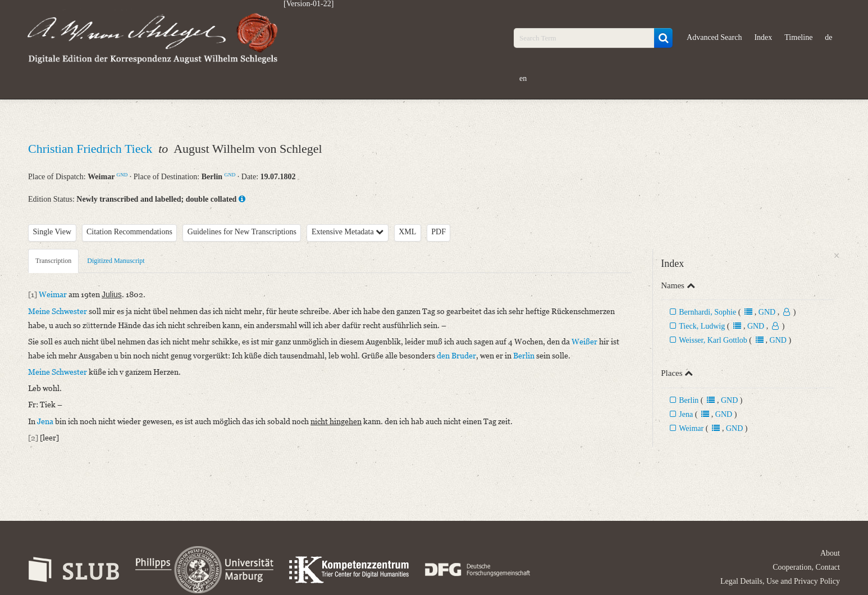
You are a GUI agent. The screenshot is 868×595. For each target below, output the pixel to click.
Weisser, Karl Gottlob (713, 340)
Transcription (53, 261)
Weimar (691, 428)
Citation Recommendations (129, 232)
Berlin (689, 400)
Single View (52, 232)
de (828, 37)
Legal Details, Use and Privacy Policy (780, 581)
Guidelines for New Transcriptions (242, 232)
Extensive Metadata (348, 232)
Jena (686, 414)
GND (122, 175)
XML (407, 232)
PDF (438, 232)
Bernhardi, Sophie (707, 312)
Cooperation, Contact (806, 567)
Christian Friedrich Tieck (92, 149)
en (523, 78)
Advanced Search (714, 37)
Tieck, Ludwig (702, 326)
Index (763, 37)
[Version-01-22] (309, 4)
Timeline (798, 37)
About (830, 553)
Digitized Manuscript (116, 261)
